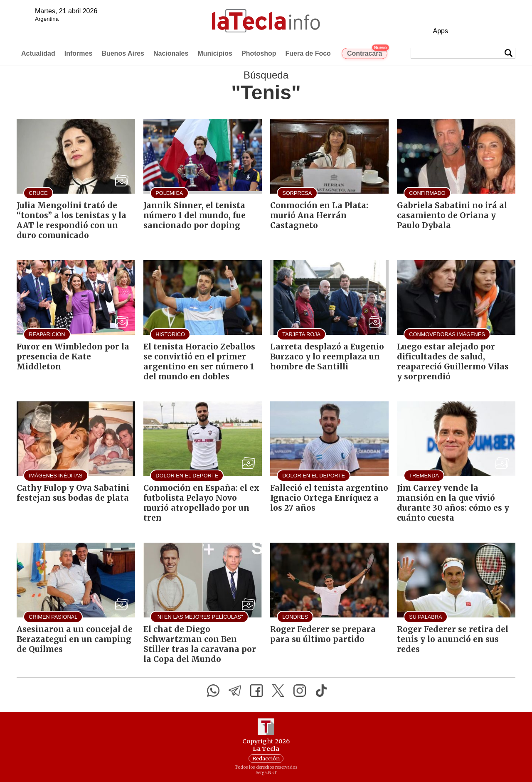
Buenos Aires (123, 53)
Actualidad (38, 53)
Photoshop (259, 53)
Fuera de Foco (308, 53)
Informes (79, 53)
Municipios (215, 53)
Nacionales (171, 53)
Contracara (367, 52)
